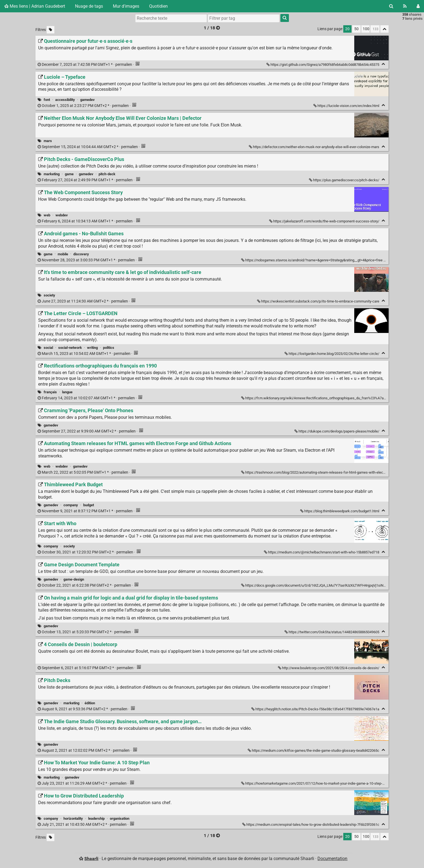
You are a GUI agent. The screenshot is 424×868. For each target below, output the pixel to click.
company (71, 505)
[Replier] (383, 64)
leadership (96, 818)
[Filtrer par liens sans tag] (51, 30)
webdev (62, 215)
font (47, 100)
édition (90, 703)
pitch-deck (107, 174)
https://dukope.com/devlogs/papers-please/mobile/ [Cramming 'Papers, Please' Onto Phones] (337, 431)
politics (109, 348)
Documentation (332, 859)
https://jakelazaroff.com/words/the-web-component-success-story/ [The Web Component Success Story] (325, 221)
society (49, 295)
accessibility (65, 100)
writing (92, 348)
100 (366, 29)
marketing (52, 174)
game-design (74, 579)
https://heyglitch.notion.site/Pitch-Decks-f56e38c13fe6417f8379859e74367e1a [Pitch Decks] (316, 709)
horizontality (73, 818)
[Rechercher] (391, 6)
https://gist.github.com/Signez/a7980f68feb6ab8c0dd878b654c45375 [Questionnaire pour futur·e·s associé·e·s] (323, 65)
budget (89, 505)
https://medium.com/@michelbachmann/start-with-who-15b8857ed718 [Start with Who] (322, 552)
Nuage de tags (89, 6)
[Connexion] (418, 6)
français (50, 392)
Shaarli (91, 859)
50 (356, 29)
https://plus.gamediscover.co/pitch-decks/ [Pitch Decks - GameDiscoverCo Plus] (344, 180)
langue (67, 392)
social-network (70, 348)
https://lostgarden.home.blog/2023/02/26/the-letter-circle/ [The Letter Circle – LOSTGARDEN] (332, 354)
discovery (81, 254)
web (47, 215)
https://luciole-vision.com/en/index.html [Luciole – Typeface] (347, 106)
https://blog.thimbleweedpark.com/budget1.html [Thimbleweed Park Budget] (340, 511)
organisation (120, 818)
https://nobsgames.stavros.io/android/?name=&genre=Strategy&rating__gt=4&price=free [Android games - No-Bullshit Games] (312, 260)
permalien (85, 65)
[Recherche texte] (171, 18)
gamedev (87, 100)
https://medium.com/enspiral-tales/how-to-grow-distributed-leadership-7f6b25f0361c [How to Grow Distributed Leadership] (311, 825)
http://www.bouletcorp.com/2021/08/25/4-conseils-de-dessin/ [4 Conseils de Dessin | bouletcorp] (329, 668)
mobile (63, 254)
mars (48, 141)
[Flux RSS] (405, 6)
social (48, 348)
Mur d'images (126, 6)
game (69, 174)
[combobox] (244, 18)
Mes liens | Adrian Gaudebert (35, 6)
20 (347, 29)
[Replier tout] (384, 29)
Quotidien (158, 6)
